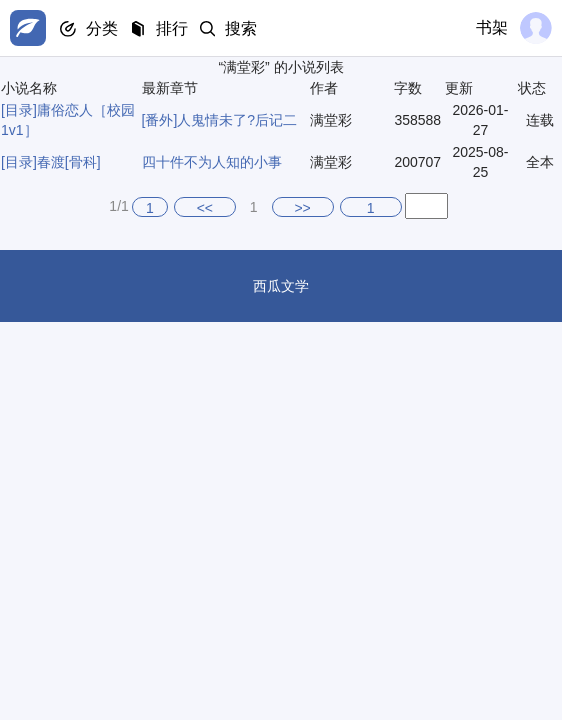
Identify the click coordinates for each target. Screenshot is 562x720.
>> (302, 208)
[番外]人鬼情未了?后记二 (220, 120)
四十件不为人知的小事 (212, 162)
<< (205, 208)
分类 (102, 28)
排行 (172, 28)
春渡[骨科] (69, 162)
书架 (492, 27)
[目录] (19, 110)
